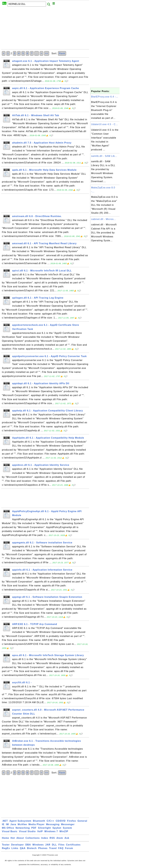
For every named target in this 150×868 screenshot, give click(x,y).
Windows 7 (51, 831)
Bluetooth (39, 821)
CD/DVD (61, 821)
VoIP (40, 831)
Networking (23, 828)
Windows (38, 845)
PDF (34, 828)
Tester (6, 845)
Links (15, 848)
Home (5, 838)
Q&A (23, 848)
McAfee (22, 824)
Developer (17, 845)
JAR (48, 845)
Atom (60, 838)
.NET (5, 821)
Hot (13, 838)
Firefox (71, 821)
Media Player (36, 824)
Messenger (68, 824)
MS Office (8, 828)
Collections (33, 838)
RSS (52, 838)
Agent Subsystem (20, 821)
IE (3, 824)
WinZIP (64, 831)
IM (7, 824)
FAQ (61, 848)
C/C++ (50, 821)
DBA (28, 845)
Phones (43, 848)
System (67, 828)
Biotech (32, 848)
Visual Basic (10, 831)
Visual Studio (27, 831)
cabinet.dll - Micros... (104, 219)
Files (61, 845)
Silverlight (44, 828)
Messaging (53, 824)
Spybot (57, 828)
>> (47, 53)
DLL (54, 845)
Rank (62, 53)
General (82, 821)
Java (13, 824)
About (20, 838)
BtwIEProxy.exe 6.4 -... (105, 97)
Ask (67, 838)
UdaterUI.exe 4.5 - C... (105, 124)
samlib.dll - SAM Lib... (104, 156)
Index (45, 838)
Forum (69, 848)
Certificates (73, 845)
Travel (53, 848)
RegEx (6, 848)
